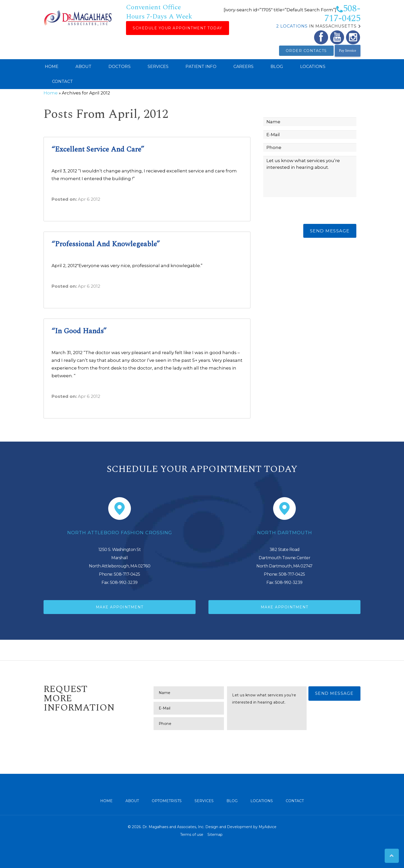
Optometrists (167, 801)
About (83, 67)
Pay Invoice (348, 51)
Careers (244, 67)
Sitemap (215, 835)
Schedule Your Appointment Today (178, 28)
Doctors (120, 67)
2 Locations (292, 26)
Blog (277, 67)
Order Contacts (306, 51)
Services (158, 67)
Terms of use (192, 835)
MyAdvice (268, 827)
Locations (313, 67)
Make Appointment (120, 607)
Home (52, 67)
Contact (62, 81)
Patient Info (201, 67)
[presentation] (302, 211)
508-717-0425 (342, 14)
